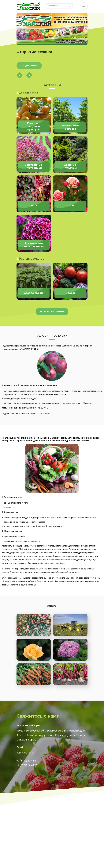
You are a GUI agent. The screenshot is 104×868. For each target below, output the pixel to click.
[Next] (29, 75)
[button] (34, 625)
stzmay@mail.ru (25, 753)
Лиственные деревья (70, 127)
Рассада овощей (34, 293)
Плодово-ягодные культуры (34, 126)
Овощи (70, 293)
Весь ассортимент (52, 311)
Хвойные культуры (70, 166)
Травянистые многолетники (34, 245)
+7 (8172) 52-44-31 (27, 761)
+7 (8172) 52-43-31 (27, 765)
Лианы (34, 206)
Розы (70, 206)
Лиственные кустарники (34, 166)
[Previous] (20, 75)
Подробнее (29, 66)
